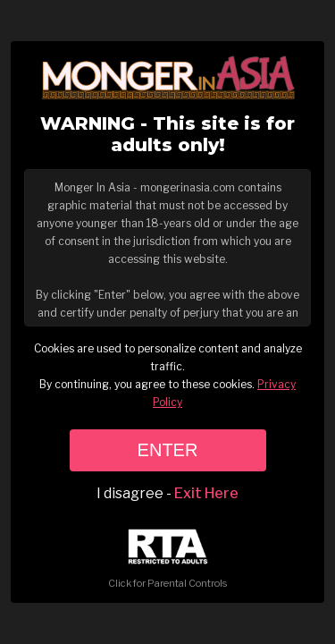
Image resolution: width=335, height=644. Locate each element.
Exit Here (206, 493)
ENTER (168, 450)
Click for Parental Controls (167, 559)
